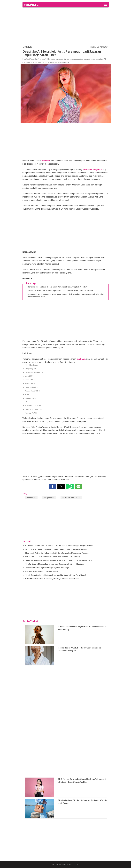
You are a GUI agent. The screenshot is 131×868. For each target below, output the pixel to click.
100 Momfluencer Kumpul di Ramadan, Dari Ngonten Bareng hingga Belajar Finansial (59, 546)
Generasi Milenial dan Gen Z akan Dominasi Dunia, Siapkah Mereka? (58, 287)
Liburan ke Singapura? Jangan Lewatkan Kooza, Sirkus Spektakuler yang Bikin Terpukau (60, 560)
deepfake (46, 161)
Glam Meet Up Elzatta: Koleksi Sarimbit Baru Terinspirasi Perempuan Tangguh (57, 553)
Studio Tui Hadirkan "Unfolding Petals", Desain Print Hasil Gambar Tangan (60, 291)
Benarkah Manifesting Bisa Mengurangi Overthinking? (47, 568)
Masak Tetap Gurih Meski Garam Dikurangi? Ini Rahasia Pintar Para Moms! (55, 575)
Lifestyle (27, 47)
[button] (53, 486)
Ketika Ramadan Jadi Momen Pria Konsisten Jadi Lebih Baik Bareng (52, 557)
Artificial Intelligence (92, 170)
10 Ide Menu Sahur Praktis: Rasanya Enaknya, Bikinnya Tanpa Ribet (52, 579)
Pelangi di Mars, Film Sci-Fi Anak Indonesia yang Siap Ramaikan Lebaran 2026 (56, 549)
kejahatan (81, 359)
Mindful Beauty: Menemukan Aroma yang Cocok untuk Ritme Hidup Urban (55, 564)
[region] (66, 25)
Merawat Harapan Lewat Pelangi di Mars (42, 571)
